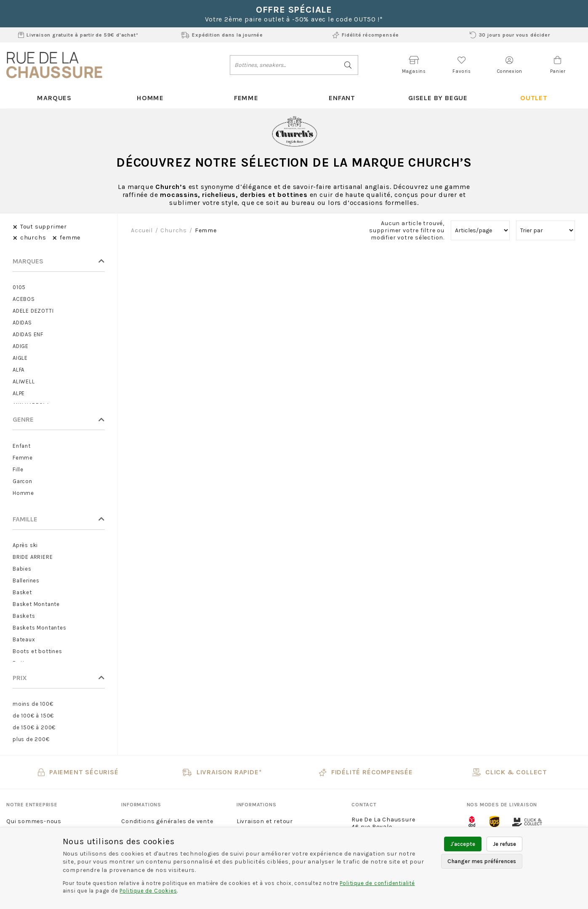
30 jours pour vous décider (510, 35)
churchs (174, 231)
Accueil (142, 231)
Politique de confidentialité (377, 883)
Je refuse (504, 844)
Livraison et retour (265, 822)
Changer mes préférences (482, 861)
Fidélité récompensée (366, 35)
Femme (246, 98)
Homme (150, 98)
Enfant (342, 98)
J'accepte (463, 844)
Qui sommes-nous (34, 822)
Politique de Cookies (148, 891)
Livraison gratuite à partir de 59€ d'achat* (78, 35)
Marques (55, 98)
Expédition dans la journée (222, 35)
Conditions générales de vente (167, 822)
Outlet (534, 98)
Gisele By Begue (438, 98)
